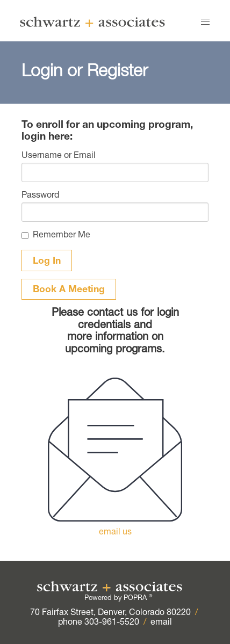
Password (40, 196)
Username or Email (59, 156)
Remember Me (62, 236)
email (161, 623)
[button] (205, 22)
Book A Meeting (69, 290)
